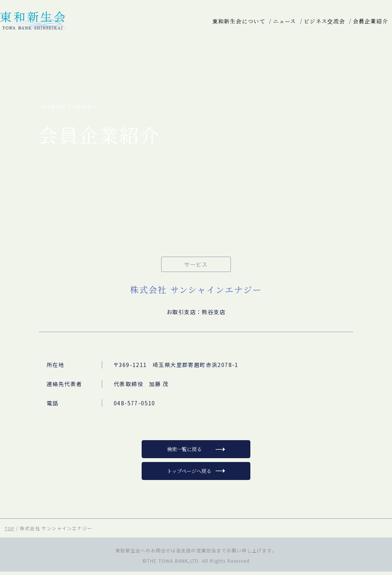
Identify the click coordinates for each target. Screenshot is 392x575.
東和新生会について (239, 21)
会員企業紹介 (371, 21)
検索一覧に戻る (184, 451)
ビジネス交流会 (325, 21)
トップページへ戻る (189, 474)
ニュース (285, 21)
